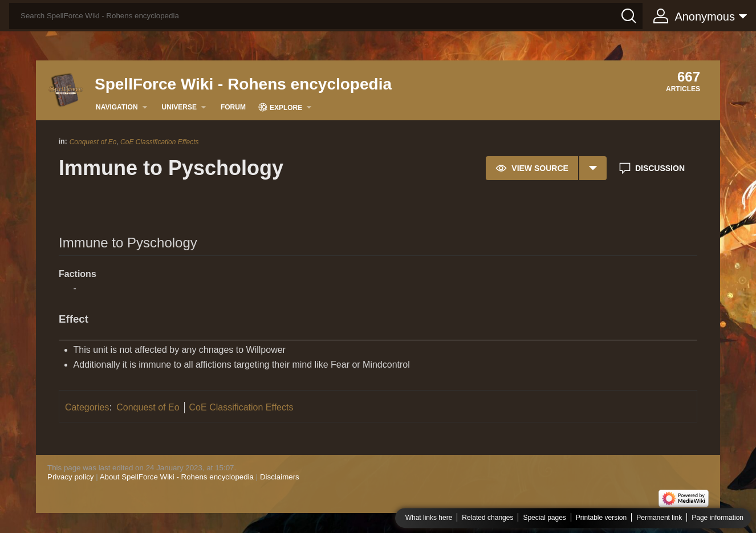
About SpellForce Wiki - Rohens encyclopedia (177, 477)
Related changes (487, 518)
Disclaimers (280, 477)
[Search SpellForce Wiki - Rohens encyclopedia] (326, 16)
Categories (87, 407)
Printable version (601, 518)
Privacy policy (70, 477)
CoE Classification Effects (159, 142)
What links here (429, 518)
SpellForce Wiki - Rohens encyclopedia (243, 84)
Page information (718, 518)
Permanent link (659, 518)
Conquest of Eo (93, 142)
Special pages (544, 518)
